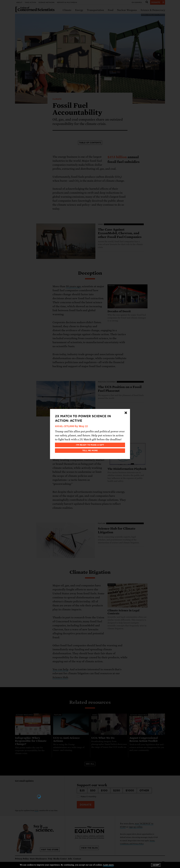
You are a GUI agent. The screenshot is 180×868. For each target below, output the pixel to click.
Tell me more (90, 451)
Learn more (108, 865)
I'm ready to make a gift (90, 445)
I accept (156, 865)
